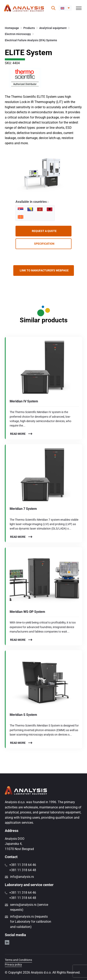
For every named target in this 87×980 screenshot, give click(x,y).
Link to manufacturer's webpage (44, 270)
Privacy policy (13, 965)
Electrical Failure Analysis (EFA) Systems (31, 40)
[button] (65, 8)
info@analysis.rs (22, 877)
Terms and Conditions (18, 960)
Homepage (12, 28)
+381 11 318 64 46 (23, 865)
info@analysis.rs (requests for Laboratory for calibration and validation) (31, 922)
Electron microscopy (18, 34)
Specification (44, 244)
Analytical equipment (53, 28)
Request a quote (44, 231)
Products (29, 28)
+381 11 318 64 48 (23, 870)
